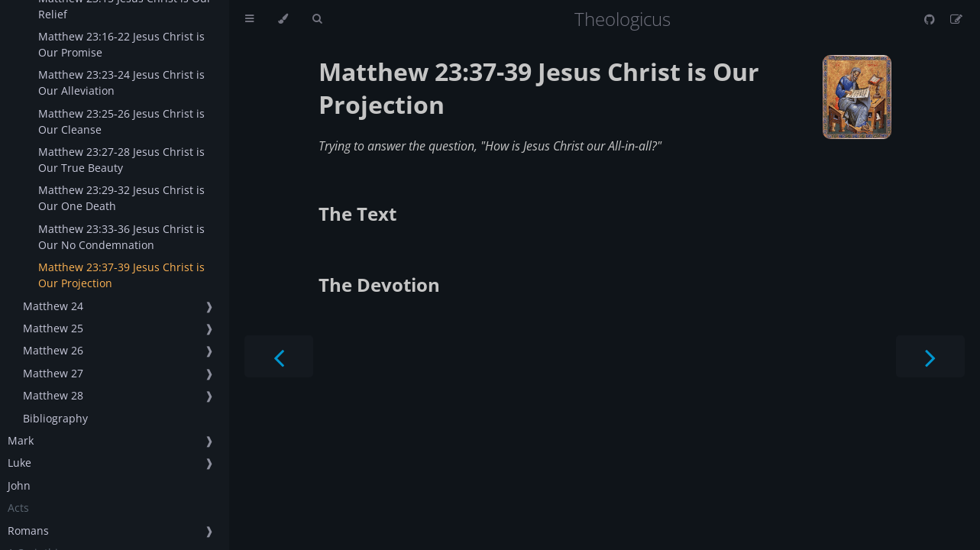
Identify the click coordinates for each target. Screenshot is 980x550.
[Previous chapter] (279, 356)
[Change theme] (283, 19)
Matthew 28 (53, 395)
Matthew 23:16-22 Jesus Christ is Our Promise (121, 44)
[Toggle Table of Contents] (249, 19)
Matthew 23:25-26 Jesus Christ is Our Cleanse (121, 121)
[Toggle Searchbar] (317, 19)
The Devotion (379, 285)
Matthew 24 (53, 306)
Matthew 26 (53, 350)
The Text (357, 214)
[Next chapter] (930, 356)
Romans (28, 531)
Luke (19, 463)
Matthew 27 (53, 373)
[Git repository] (931, 19)
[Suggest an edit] (956, 19)
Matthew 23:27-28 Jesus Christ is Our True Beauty (121, 160)
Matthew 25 (53, 328)
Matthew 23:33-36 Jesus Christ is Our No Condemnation (121, 237)
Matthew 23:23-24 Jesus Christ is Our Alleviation (121, 82)
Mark (21, 440)
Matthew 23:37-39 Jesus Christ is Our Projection (121, 275)
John (19, 485)
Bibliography (55, 418)
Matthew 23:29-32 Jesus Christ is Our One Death (121, 198)
